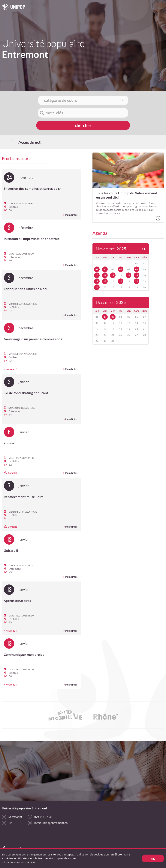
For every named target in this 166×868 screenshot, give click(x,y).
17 (97, 281)
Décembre (111, 303)
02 (105, 317)
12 (113, 275)
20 (121, 281)
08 (137, 269)
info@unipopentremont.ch (51, 823)
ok (153, 858)
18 (105, 281)
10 (97, 275)
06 (121, 269)
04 (105, 269)
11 (105, 275)
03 (97, 269)
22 (137, 281)
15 (137, 275)
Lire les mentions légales (20, 862)
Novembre (111, 249)
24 (97, 287)
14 (128, 275)
